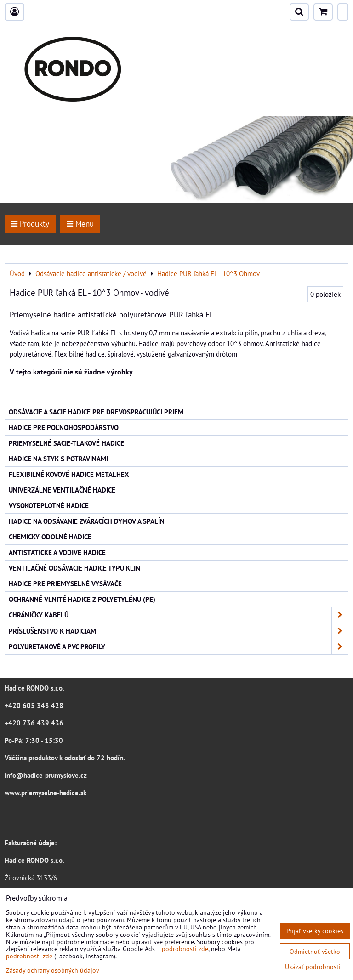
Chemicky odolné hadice (50, 537)
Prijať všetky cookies (315, 931)
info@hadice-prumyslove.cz (46, 775)
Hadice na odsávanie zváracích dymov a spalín (87, 521)
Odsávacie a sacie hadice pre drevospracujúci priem (96, 412)
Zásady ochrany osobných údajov (53, 970)
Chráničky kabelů (178, 615)
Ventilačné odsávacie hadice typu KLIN (74, 568)
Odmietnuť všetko (315, 951)
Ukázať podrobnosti (313, 967)
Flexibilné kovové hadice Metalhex (69, 474)
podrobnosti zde (185, 949)
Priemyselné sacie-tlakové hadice (66, 443)
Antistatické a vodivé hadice (57, 552)
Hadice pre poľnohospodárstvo (64, 427)
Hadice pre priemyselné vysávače (65, 583)
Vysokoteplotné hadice (49, 505)
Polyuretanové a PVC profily (178, 647)
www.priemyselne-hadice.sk (46, 793)
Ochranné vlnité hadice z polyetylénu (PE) (82, 599)
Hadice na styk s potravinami (58, 459)
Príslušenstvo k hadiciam (178, 631)
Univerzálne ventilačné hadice (62, 490)
